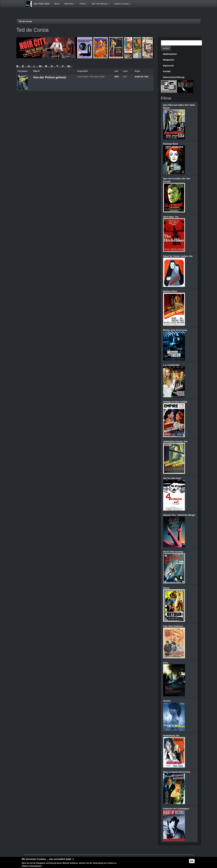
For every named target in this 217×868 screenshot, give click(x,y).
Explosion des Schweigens (176, 809)
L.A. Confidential (171, 365)
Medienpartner (170, 54)
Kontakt (167, 71)
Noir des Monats (101, 4)
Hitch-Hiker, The (171, 217)
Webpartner (169, 60)
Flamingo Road (170, 144)
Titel (36, 71)
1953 (116, 77)
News (57, 4)
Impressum (168, 66)
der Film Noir (42, 4)
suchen (166, 48)
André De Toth (141, 77)
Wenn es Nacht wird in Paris (177, 772)
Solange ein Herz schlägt (175, 402)
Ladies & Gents (123, 4)
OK (192, 861)
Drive (166, 663)
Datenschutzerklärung (174, 77)
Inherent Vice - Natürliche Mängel (179, 515)
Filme (83, 4)
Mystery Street (170, 291)
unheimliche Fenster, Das (175, 441)
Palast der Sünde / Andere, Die (178, 256)
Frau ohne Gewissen (173, 626)
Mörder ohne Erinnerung (175, 330)
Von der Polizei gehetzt (50, 77)
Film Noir (70, 4)
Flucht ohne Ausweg (173, 552)
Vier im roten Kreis (172, 478)
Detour (166, 588)
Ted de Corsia (25, 21)
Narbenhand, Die (171, 736)
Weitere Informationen (32, 866)
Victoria (167, 701)
